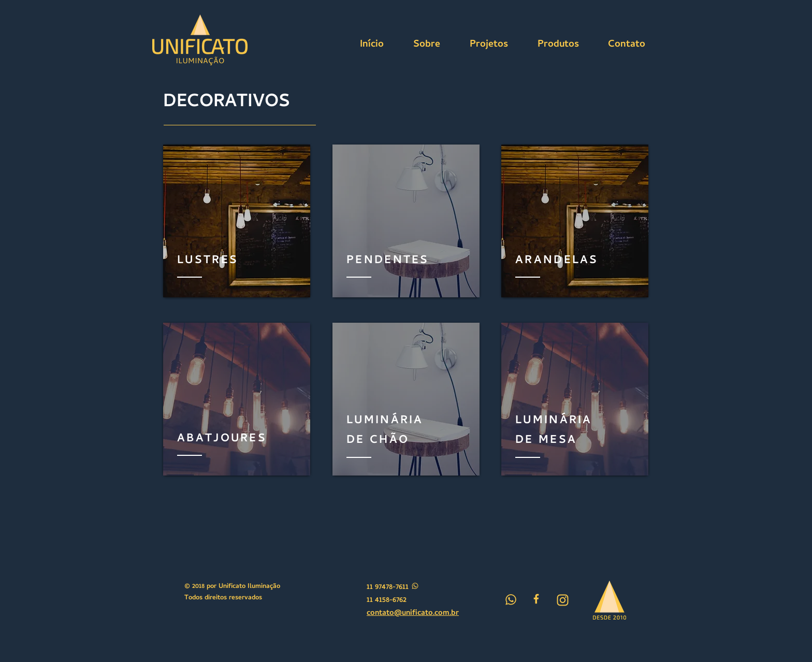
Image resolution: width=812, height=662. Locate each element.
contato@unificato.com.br (413, 613)
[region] (237, 221)
